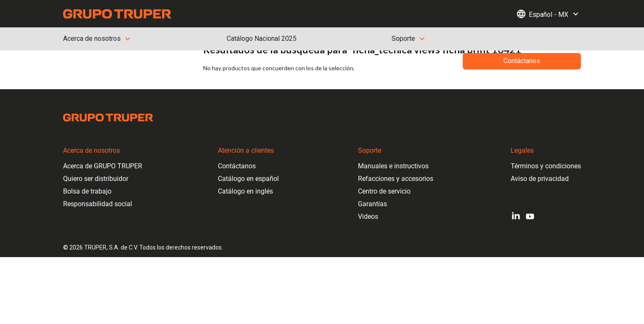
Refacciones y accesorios (396, 179)
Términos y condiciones (546, 166)
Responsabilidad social (98, 204)
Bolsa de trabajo (87, 191)
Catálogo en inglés (245, 191)
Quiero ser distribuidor (96, 179)
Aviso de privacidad (540, 179)
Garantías (372, 204)
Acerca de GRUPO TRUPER (103, 166)
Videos (368, 216)
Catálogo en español (248, 179)
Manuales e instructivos (393, 166)
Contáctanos (237, 166)
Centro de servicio (384, 191)
